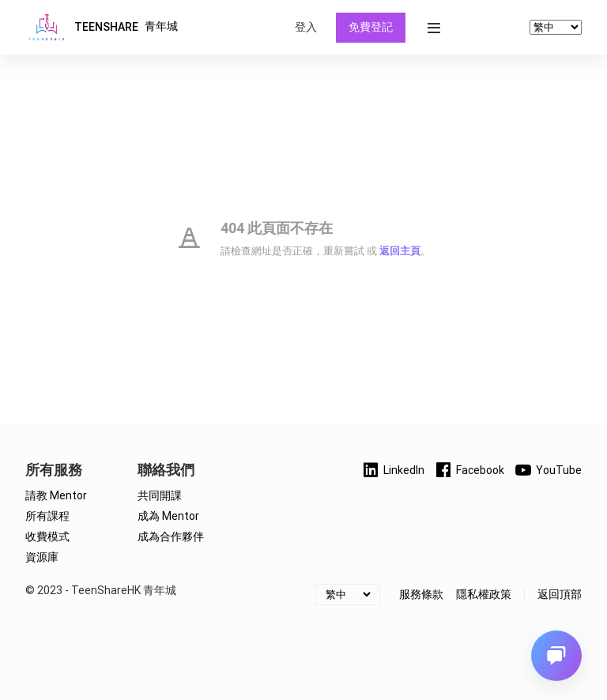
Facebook (469, 470)
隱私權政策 (484, 594)
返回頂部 (560, 594)
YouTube (548, 470)
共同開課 (160, 495)
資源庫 (42, 557)
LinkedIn (393, 470)
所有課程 (47, 516)
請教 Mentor (56, 495)
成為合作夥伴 (171, 536)
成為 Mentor (168, 516)
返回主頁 (400, 251)
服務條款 (421, 594)
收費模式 (47, 536)
